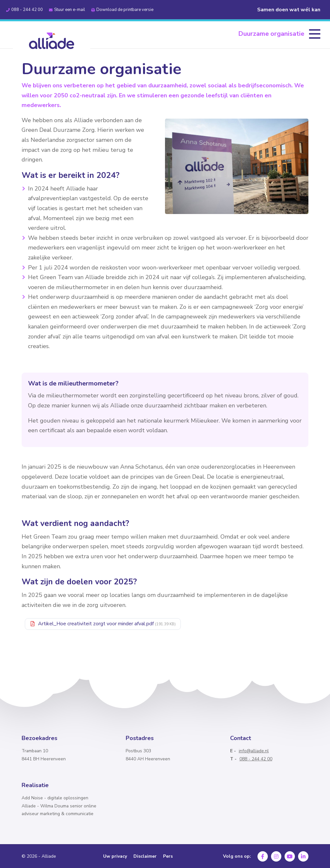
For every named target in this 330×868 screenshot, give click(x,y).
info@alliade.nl (254, 751)
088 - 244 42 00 (256, 759)
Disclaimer (145, 856)
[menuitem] (279, 34)
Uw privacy (115, 856)
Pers (168, 856)
